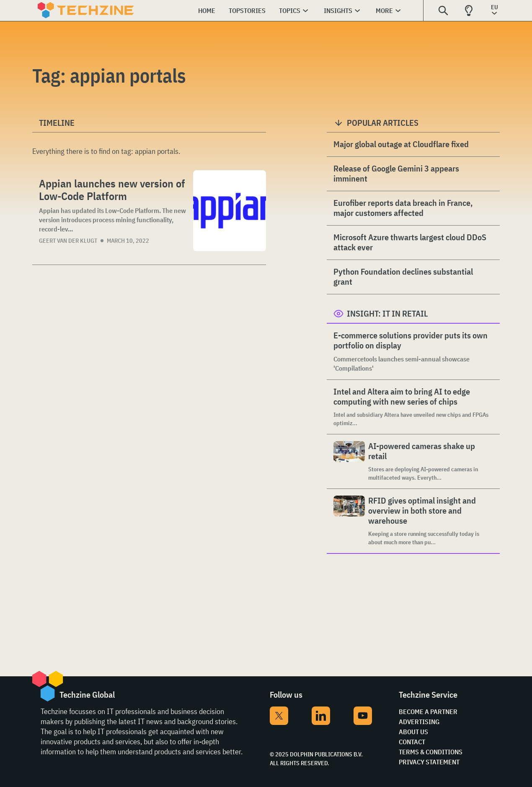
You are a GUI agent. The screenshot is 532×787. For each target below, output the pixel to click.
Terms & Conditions (431, 752)
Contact (412, 742)
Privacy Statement (429, 762)
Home (207, 10)
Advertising (419, 722)
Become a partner (428, 712)
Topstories (247, 10)
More (384, 10)
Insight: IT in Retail (387, 313)
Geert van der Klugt (68, 241)
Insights (338, 10)
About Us (413, 732)
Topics (290, 10)
